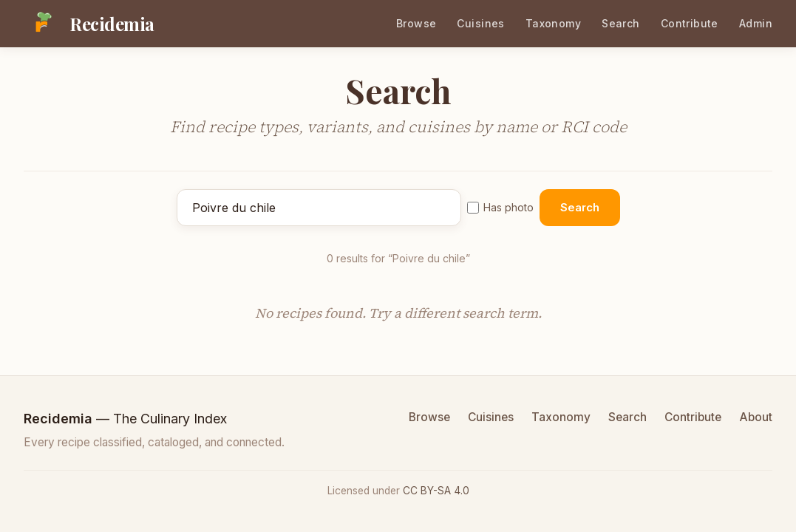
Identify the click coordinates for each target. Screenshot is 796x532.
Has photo (500, 207)
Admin (756, 23)
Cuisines (480, 23)
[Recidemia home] (89, 24)
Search (621, 23)
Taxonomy (553, 23)
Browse (416, 23)
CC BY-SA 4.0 (436, 491)
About (756, 417)
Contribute (690, 23)
